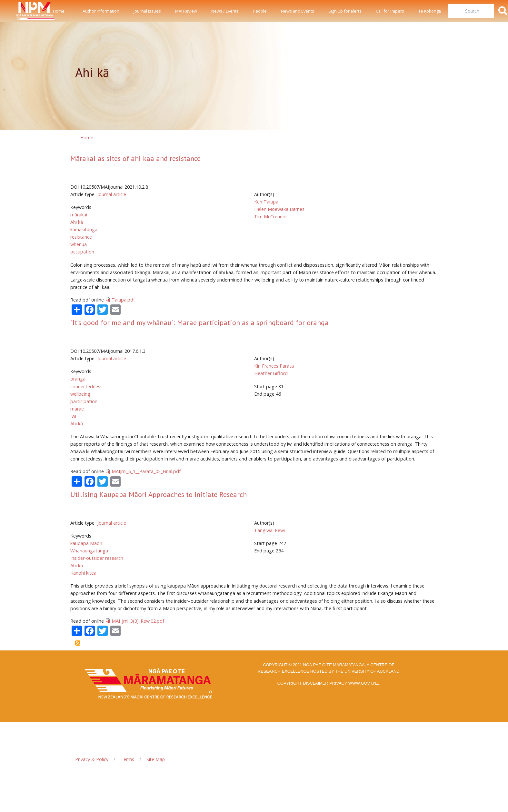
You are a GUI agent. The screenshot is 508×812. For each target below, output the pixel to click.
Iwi (73, 416)
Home (59, 11)
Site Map (156, 759)
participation (84, 401)
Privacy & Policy (92, 759)
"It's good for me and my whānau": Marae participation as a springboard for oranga (199, 322)
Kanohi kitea (83, 573)
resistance (81, 237)
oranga (78, 379)
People (260, 11)
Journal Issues (147, 11)
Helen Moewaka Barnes (279, 209)
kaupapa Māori (86, 543)
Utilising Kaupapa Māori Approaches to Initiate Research (159, 494)
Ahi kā (77, 222)
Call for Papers (390, 11)
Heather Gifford (271, 373)
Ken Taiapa (266, 202)
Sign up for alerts (345, 11)
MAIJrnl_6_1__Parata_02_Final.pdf (146, 471)
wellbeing (80, 394)
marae (77, 409)
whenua (79, 244)
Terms (127, 759)
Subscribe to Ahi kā (78, 643)
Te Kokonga (430, 11)
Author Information (101, 11)
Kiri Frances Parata (274, 366)
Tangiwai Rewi (269, 530)
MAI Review (186, 11)
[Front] (19, 11)
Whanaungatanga (89, 551)
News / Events (225, 11)
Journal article (112, 194)
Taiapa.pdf (123, 300)
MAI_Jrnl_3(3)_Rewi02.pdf (138, 621)
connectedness (86, 386)
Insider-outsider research (97, 558)
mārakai (79, 215)
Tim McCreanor (271, 217)
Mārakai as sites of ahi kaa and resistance (135, 158)
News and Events (298, 11)
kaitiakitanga (84, 229)
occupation (82, 252)
